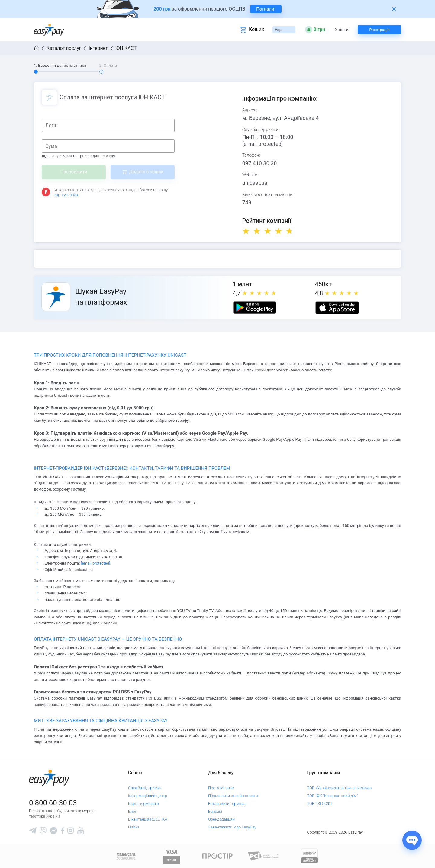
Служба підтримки (145, 788)
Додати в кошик (146, 172)
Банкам (215, 811)
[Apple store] (337, 308)
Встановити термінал (227, 804)
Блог (132, 811)
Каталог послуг (64, 48)
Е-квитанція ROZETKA (148, 819)
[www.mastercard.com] (126, 856)
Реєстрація (379, 30)
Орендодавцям (222, 819)
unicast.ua (255, 183)
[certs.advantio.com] (309, 856)
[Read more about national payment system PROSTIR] (217, 856)
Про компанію (221, 788)
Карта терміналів (143, 804)
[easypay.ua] (49, 30)
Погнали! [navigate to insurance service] (266, 9)
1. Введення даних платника (60, 65)
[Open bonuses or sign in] (315, 30)
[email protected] (263, 144)
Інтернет (98, 48)
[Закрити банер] (394, 9)
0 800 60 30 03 (53, 803)
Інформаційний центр (148, 796)
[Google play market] (255, 308)
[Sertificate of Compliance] (263, 856)
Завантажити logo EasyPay (232, 827)
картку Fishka (66, 195)
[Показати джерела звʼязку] (412, 840)
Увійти (342, 30)
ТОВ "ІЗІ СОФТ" (320, 804)
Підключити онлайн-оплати (233, 796)
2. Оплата (108, 65)
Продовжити (74, 172)
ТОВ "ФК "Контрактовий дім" (333, 796)
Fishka (134, 827)
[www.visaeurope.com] (172, 856)
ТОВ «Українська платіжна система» (340, 788)
